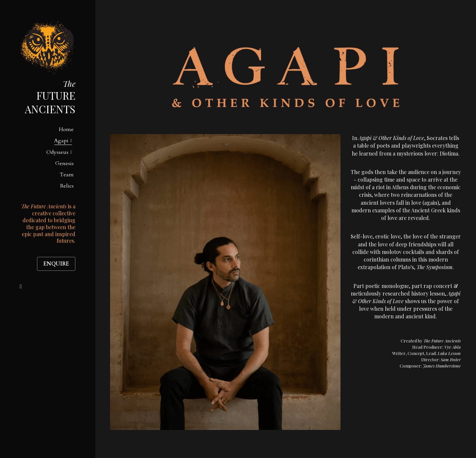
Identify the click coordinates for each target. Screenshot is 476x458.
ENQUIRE (56, 264)
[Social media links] (21, 287)
